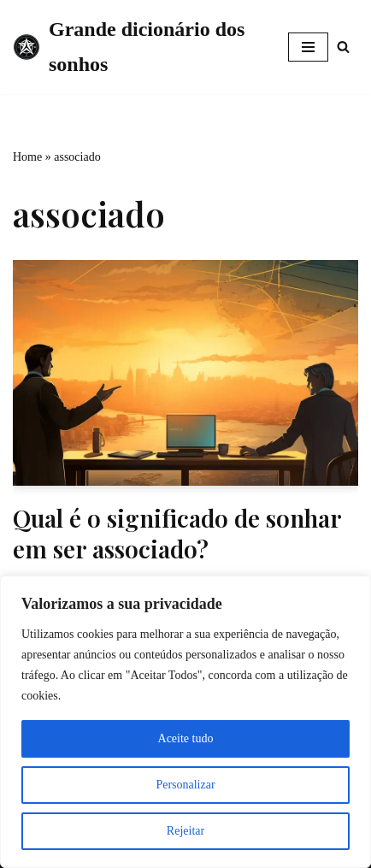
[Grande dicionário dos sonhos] (138, 47)
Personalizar (185, 785)
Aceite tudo (186, 738)
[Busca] (343, 47)
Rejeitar (185, 831)
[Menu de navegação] (308, 47)
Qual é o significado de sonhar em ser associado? (177, 533)
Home (27, 157)
